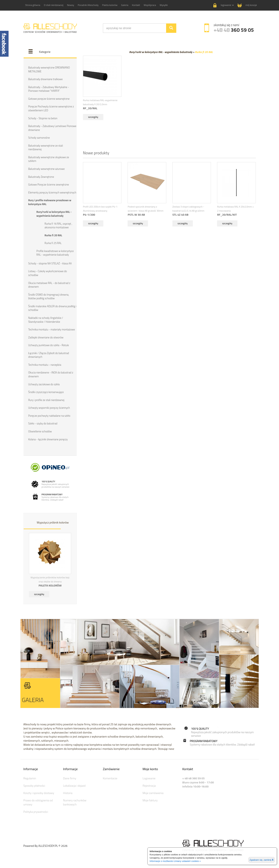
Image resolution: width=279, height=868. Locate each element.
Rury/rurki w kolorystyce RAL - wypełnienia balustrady (54, 214)
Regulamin (30, 778)
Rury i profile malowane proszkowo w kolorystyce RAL (50, 202)
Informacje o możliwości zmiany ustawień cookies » (175, 861)
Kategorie (45, 52)
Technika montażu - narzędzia (45, 365)
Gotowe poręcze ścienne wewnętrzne (49, 99)
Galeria (125, 5)
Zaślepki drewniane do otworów (46, 337)
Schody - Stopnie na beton (43, 118)
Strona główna (33, 5)
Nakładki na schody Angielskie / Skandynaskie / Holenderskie (46, 320)
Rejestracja (149, 786)
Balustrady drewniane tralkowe (46, 79)
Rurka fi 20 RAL (53, 235)
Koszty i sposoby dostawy (39, 793)
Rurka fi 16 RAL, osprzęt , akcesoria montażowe (58, 226)
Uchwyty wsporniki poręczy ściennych (49, 408)
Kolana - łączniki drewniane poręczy (48, 439)
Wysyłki (164, 5)
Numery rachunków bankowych (75, 802)
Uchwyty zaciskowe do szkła (44, 384)
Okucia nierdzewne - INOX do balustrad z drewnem (51, 374)
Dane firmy (70, 778)
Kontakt (136, 5)
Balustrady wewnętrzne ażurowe (47, 169)
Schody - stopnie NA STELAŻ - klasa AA (50, 263)
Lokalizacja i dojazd (74, 786)
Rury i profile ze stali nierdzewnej (46, 400)
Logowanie (149, 778)
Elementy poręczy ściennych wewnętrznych (52, 192)
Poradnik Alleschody (88, 5)
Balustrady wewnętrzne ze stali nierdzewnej (46, 147)
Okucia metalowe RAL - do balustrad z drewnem (49, 285)
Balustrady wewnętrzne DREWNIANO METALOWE (49, 69)
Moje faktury (150, 800)
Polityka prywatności (36, 812)
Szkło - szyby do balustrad (43, 423)
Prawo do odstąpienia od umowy (38, 802)
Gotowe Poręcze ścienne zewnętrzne (49, 184)
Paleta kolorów (110, 5)
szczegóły (39, 594)
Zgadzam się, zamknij (262, 860)
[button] (224, 5)
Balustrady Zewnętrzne (41, 177)
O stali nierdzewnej (54, 5)
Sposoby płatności (34, 786)
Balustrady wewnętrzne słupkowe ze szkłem (49, 159)
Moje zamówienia (153, 793)
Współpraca (150, 5)
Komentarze (110, 778)
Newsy (71, 5)
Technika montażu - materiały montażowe (52, 329)
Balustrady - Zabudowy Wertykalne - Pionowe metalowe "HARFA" (49, 89)
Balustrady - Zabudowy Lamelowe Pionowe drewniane (52, 128)
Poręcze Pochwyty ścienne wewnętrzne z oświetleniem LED (51, 108)
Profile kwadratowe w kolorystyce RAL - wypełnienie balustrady (55, 253)
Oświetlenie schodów (40, 431)
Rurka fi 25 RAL (53, 243)
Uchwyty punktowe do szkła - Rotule (49, 345)
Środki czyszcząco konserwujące (46, 392)
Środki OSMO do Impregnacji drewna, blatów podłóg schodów (49, 297)
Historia (68, 793)
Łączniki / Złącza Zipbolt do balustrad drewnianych (49, 355)
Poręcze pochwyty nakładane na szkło (49, 416)
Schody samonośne (39, 138)
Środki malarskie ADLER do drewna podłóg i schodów (52, 308)
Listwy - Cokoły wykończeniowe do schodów (48, 273)
